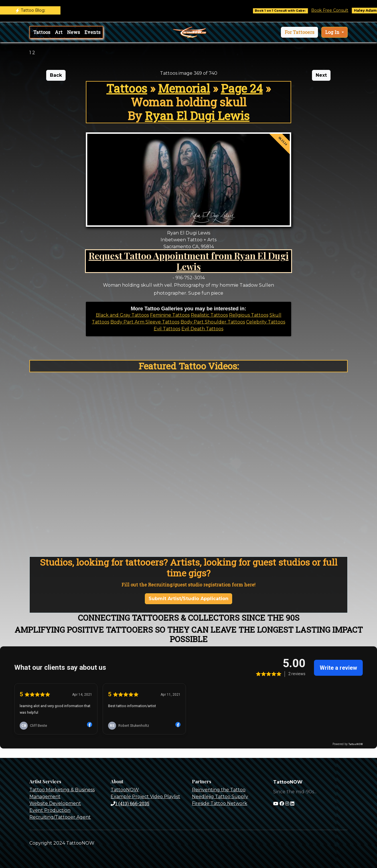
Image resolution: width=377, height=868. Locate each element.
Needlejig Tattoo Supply (220, 797)
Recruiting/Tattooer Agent (60, 817)
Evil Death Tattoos (202, 329)
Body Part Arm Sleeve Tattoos (145, 322)
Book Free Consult (336, 10)
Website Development (55, 803)
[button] (299, 32)
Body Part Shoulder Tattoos (213, 322)
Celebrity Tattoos (266, 322)
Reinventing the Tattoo (219, 790)
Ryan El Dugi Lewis (197, 116)
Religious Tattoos (249, 315)
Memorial (184, 88)
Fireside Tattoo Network (220, 803)
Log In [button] (333, 32)
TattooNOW (125, 790)
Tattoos (42, 32)
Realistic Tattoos (209, 315)
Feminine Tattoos (170, 315)
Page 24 (242, 88)
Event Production (50, 810)
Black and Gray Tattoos (122, 315)
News (73, 32)
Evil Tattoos (167, 329)
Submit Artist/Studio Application (188, 599)
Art (59, 32)
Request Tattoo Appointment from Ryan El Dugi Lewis (189, 261)
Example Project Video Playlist (145, 797)
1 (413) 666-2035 (130, 803)
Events (92, 32)
